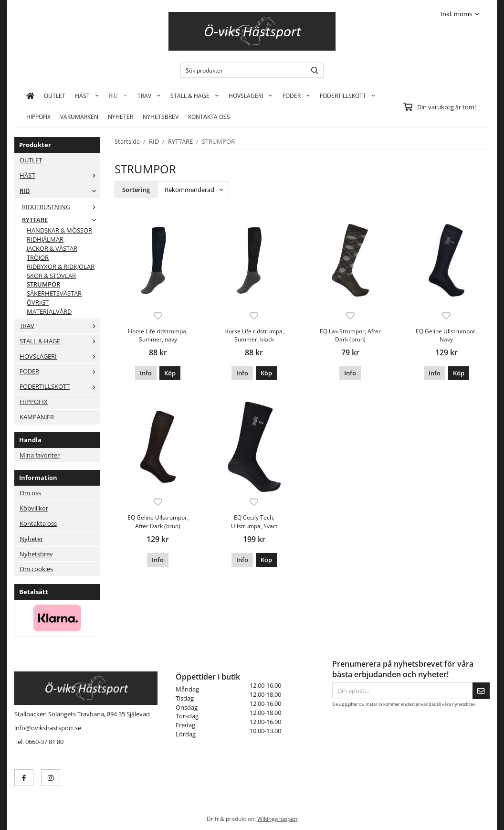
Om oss (30, 493)
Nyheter (121, 117)
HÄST (87, 96)
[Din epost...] (402, 691)
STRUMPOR (43, 284)
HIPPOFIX (38, 117)
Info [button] (146, 373)
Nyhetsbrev (161, 117)
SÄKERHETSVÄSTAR (54, 293)
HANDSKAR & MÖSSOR (59, 230)
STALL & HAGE (195, 96)
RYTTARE (61, 220)
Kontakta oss (38, 523)
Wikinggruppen (277, 819)
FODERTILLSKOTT (348, 96)
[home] (30, 96)
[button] (170, 373)
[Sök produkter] (241, 70)
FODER (296, 96)
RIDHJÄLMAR (45, 239)
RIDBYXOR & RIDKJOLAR (61, 266)
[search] (312, 70)
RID (118, 96)
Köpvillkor (34, 508)
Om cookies (36, 569)
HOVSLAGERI (251, 96)
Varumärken (79, 117)
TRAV (149, 96)
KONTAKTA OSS (209, 117)
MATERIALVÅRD (49, 311)
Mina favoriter (40, 455)
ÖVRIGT (38, 302)
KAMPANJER (37, 417)
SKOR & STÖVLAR (51, 276)
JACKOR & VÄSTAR (52, 248)
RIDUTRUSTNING (61, 207)
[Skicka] (481, 691)
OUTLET (55, 96)
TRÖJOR (38, 257)
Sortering (136, 190)
